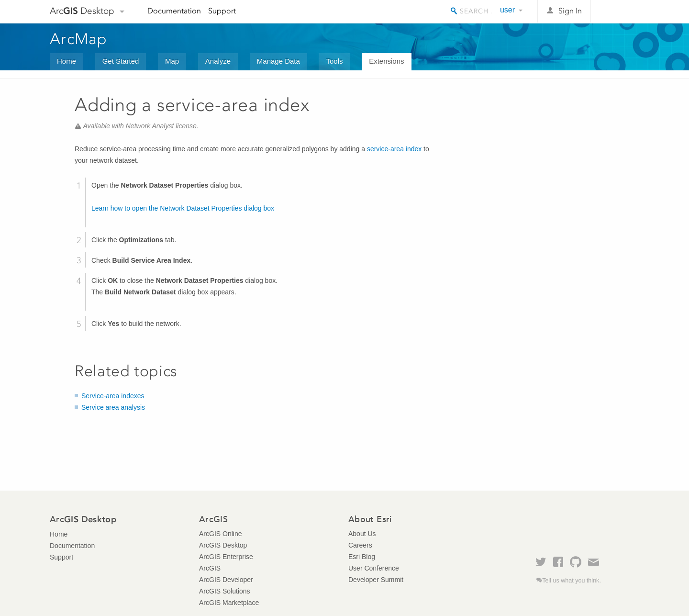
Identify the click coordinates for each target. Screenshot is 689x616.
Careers (360, 545)
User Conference (374, 568)
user (507, 10)
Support (222, 11)
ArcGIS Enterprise (226, 557)
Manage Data (278, 61)
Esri (619, 11)
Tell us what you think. (572, 581)
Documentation (174, 11)
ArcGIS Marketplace (229, 603)
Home (67, 61)
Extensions (386, 61)
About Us (362, 534)
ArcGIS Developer (226, 580)
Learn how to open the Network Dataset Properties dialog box (183, 208)
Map (172, 61)
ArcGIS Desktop (223, 545)
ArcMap (79, 39)
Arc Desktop (82, 11)
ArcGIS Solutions (225, 591)
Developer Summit (376, 580)
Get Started (121, 61)
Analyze (218, 61)
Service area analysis (113, 407)
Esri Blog (362, 557)
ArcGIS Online (220, 534)
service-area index (394, 149)
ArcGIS (210, 568)
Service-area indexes (113, 396)
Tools (334, 61)
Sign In (570, 11)
